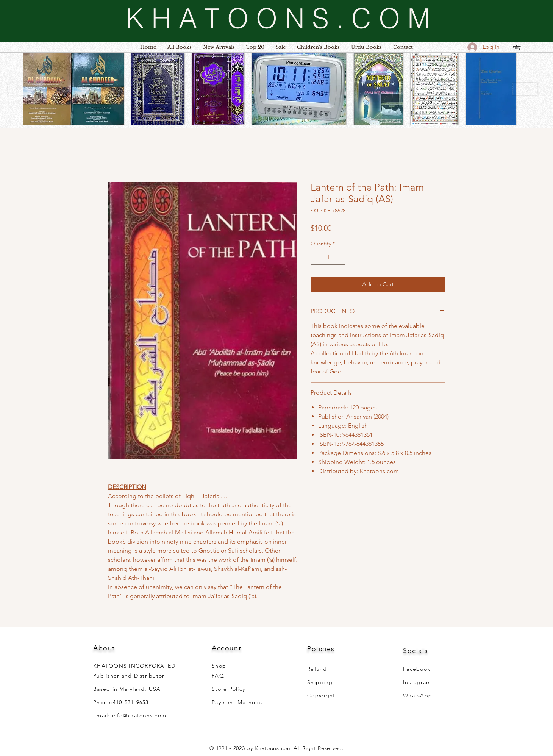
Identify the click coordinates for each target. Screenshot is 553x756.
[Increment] (340, 258)
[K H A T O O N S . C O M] (278, 18)
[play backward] (21, 89)
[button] (74, 89)
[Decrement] (316, 258)
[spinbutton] (328, 258)
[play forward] (525, 89)
